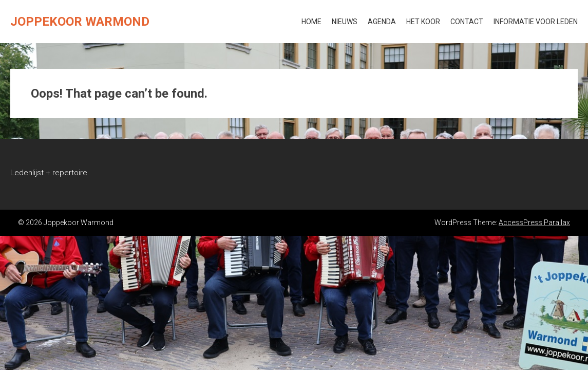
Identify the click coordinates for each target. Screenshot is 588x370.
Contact (467, 22)
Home (311, 22)
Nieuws (345, 22)
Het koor (423, 22)
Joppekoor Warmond (80, 22)
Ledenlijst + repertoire (49, 173)
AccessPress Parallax (534, 223)
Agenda (382, 22)
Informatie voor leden (536, 22)
